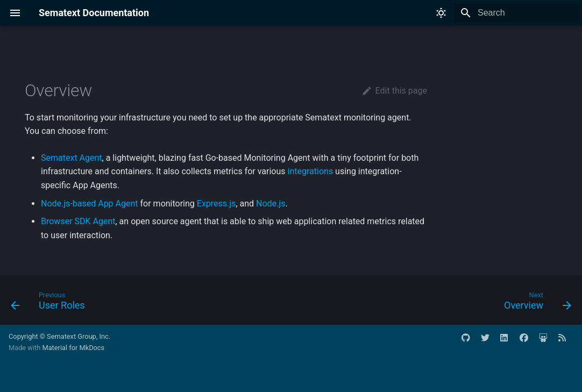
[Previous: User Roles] (51, 303)
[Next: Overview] (535, 303)
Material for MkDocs (73, 348)
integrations (311, 171)
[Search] (517, 13)
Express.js (217, 204)
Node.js (271, 204)
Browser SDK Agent (78, 221)
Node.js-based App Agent (90, 204)
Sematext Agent (72, 158)
